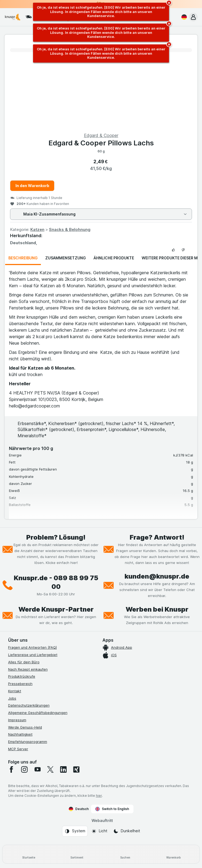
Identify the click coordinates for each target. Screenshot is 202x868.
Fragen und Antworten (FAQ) (32, 647)
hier (99, 796)
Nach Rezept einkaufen (28, 669)
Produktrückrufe (22, 676)
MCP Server (18, 749)
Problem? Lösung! (56, 537)
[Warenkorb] (173, 854)
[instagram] (24, 769)
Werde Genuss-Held (25, 727)
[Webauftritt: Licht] (99, 831)
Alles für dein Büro (24, 662)
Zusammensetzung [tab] (66, 258)
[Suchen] (125, 854)
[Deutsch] (183, 17)
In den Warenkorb (32, 186)
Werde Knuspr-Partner (56, 609)
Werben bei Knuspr (157, 609)
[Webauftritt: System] (75, 831)
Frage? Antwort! (157, 537)
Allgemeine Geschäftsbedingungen (38, 713)
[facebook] (11, 769)
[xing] (76, 769)
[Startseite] (29, 854)
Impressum (17, 720)
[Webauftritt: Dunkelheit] (127, 831)
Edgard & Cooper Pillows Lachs (101, 143)
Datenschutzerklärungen (29, 705)
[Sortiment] (77, 854)
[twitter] (50, 769)
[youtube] (37, 769)
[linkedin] (63, 769)
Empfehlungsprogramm (28, 742)
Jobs (12, 698)
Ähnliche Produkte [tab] (114, 258)
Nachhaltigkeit (20, 734)
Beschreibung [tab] (23, 258)
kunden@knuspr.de (157, 576)
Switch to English (112, 809)
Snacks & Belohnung (70, 229)
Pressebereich (20, 684)
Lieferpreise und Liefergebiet (33, 655)
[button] (193, 17)
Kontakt (15, 691)
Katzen (37, 229)
